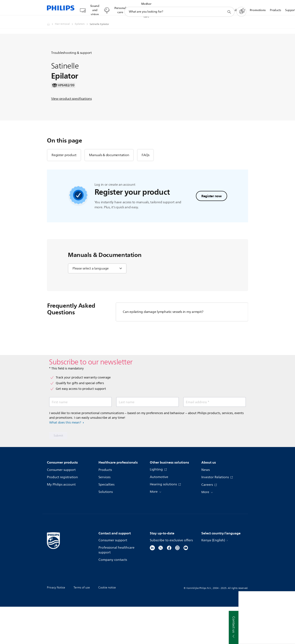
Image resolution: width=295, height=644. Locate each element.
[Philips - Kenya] (51, 20)
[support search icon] (229, 8)
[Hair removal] (65, 20)
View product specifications (71, 115)
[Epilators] (82, 20)
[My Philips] (241, 8)
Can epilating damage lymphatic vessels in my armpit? (163, 349)
